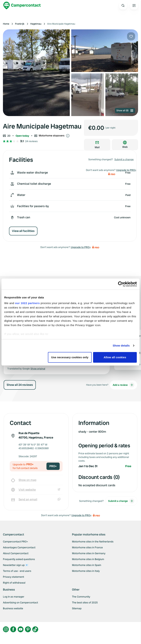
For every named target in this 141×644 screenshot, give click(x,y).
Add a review (124, 385)
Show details (121, 346)
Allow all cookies (115, 357)
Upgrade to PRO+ (81, 247)
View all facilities (23, 231)
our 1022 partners (27, 303)
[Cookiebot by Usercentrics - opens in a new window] (121, 284)
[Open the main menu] (134, 6)
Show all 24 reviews (20, 385)
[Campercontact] (22, 6)
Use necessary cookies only (70, 357)
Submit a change (124, 159)
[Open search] (123, 6)
